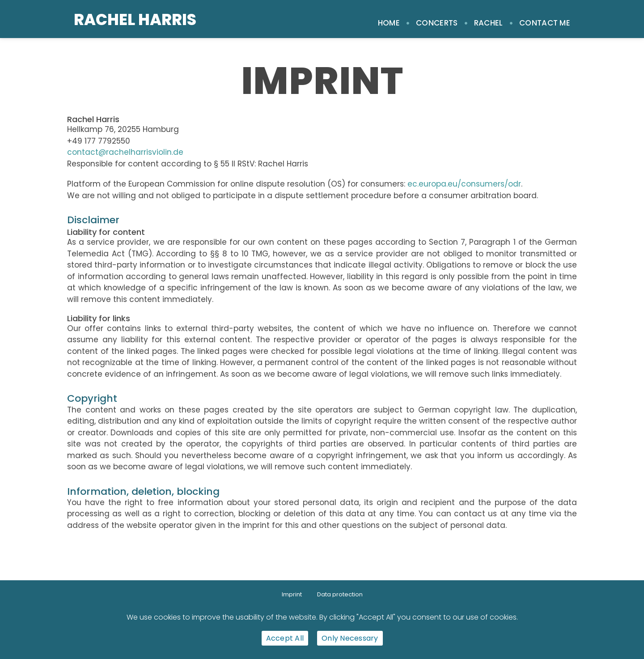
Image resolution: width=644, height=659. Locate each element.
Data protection (340, 594)
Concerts (437, 23)
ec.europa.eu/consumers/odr (464, 184)
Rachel (489, 23)
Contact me (545, 23)
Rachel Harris (135, 20)
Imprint (292, 594)
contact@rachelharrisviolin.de (125, 152)
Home (389, 23)
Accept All (285, 638)
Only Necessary (350, 638)
